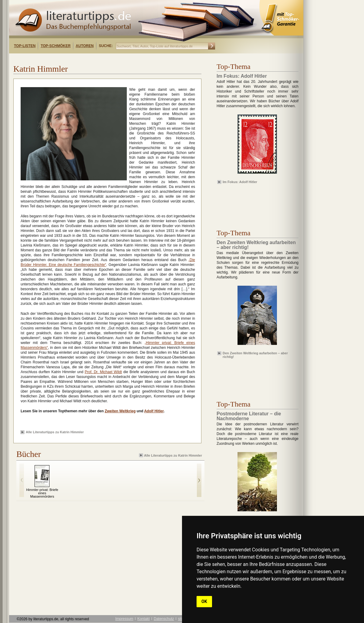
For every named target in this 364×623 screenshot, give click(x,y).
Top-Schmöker (56, 46)
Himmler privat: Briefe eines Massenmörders (42, 493)
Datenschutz (164, 619)
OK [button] (204, 601)
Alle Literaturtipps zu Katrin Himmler (55, 432)
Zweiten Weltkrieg (120, 411)
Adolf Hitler (154, 411)
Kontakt (144, 619)
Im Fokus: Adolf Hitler (240, 182)
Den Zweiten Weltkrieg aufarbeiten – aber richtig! (255, 355)
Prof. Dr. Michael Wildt (103, 372)
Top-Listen (25, 46)
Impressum (124, 619)
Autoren (85, 46)
